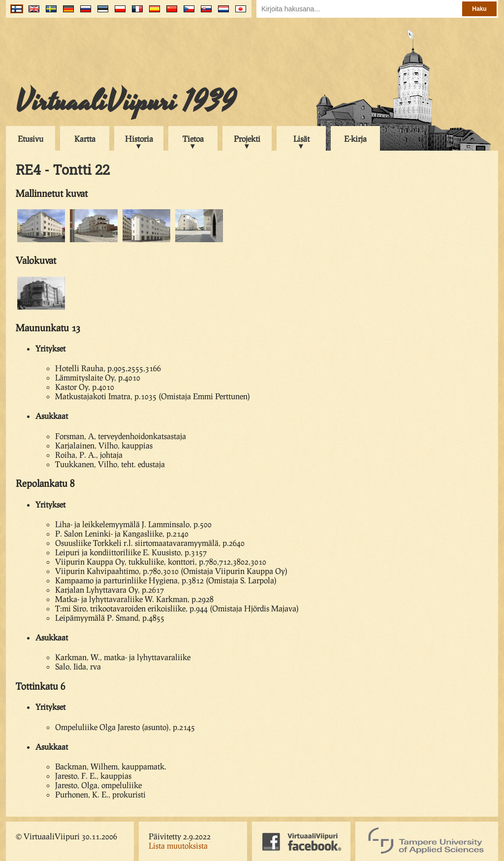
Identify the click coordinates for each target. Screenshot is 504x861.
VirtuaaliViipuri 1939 (126, 102)
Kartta (85, 139)
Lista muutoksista (178, 845)
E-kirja (355, 139)
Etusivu (31, 139)
